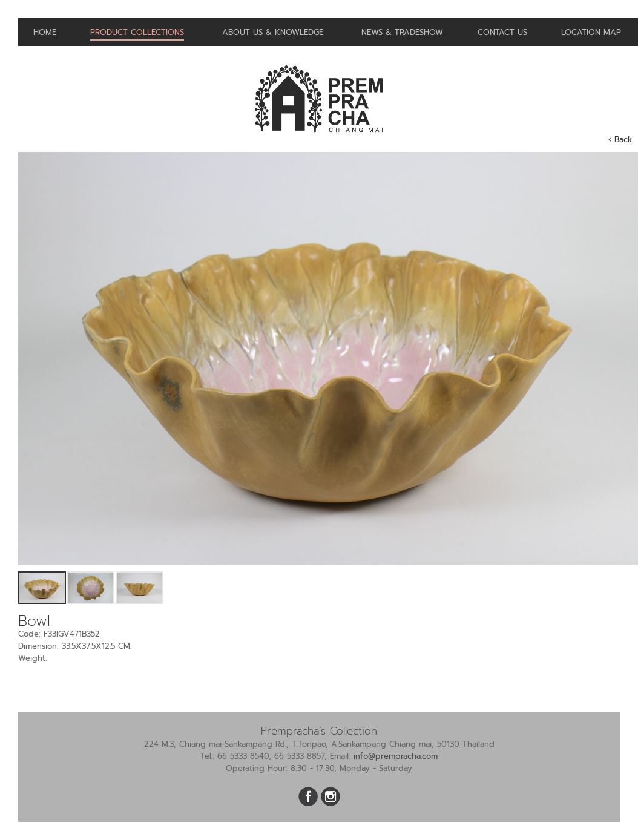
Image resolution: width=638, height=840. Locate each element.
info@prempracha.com (396, 756)
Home (45, 32)
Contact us (502, 32)
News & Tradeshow (402, 32)
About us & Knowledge (273, 32)
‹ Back (620, 139)
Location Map (591, 32)
